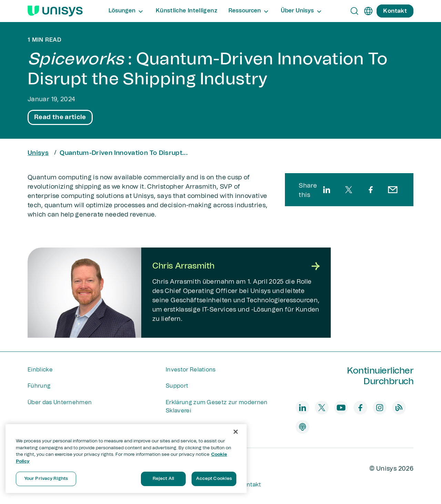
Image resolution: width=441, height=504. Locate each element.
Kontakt (250, 485)
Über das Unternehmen (60, 402)
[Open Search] (355, 11)
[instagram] (380, 408)
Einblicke (40, 370)
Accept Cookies (214, 479)
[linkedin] (327, 190)
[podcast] (302, 427)
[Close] (236, 432)
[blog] (399, 408)
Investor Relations (191, 370)
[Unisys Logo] (55, 11)
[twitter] (349, 190)
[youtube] (341, 408)
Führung (39, 386)
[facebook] (371, 190)
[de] (368, 11)
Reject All (163, 479)
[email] (393, 190)
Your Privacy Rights (46, 479)
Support (177, 386)
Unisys (38, 153)
